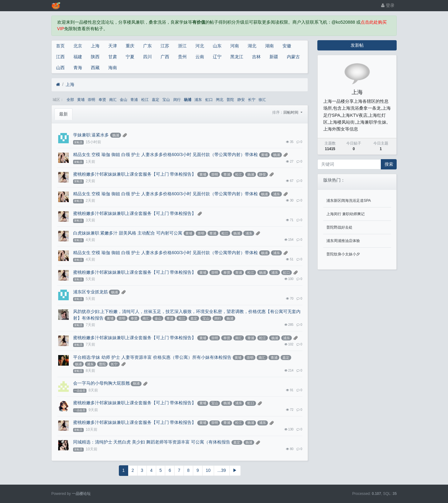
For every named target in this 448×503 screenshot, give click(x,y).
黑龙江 (237, 57)
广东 (147, 46)
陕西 (95, 57)
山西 (60, 68)
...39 (222, 470)
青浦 (134, 100)
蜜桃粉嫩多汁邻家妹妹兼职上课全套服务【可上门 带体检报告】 (135, 174)
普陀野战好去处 (339, 227)
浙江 (182, 46)
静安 (241, 100)
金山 (124, 100)
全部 (70, 100)
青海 (78, 68)
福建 (78, 57)
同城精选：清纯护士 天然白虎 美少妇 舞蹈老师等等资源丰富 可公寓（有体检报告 (152, 442)
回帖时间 (291, 112)
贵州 (182, 57)
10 (208, 470)
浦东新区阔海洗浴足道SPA (349, 201)
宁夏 (130, 57)
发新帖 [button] (357, 45)
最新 (63, 114)
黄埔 (81, 100)
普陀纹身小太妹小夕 (343, 254)
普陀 (230, 100)
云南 (200, 57)
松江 (145, 100)
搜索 (389, 164)
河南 (235, 46)
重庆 (130, 46)
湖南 (269, 46)
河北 (200, 46)
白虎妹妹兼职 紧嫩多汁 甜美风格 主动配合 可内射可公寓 (128, 233)
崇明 (91, 100)
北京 (78, 46)
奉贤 (102, 100)
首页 (60, 46)
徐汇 (262, 100)
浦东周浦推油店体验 (343, 241)
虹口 (209, 100)
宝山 (166, 100)
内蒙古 (293, 57)
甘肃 (113, 57)
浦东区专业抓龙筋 (91, 292)
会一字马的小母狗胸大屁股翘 (101, 383)
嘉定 (156, 100)
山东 (217, 46)
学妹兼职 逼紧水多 (91, 135)
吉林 (256, 57)
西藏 (95, 68)
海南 (113, 68)
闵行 (177, 100)
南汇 (113, 100)
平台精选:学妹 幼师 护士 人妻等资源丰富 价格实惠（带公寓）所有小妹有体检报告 (152, 357)
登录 (388, 5)
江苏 (165, 46)
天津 (113, 46)
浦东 (198, 100)
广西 (165, 57)
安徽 (287, 46)
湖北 (252, 46)
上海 (95, 46)
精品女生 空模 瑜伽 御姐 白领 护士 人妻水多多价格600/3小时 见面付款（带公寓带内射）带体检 (166, 154)
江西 (60, 57)
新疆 (274, 57)
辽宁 (217, 57)
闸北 (220, 100)
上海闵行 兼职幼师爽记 (345, 214)
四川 (147, 57)
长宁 (252, 100)
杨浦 (188, 100)
